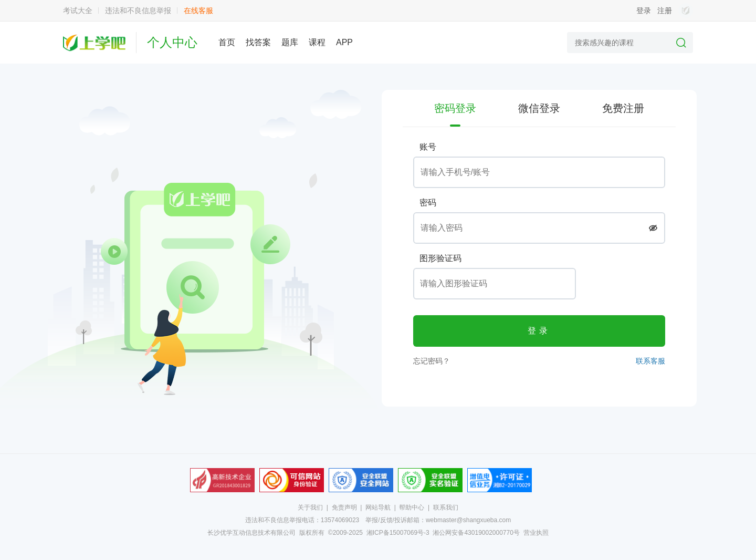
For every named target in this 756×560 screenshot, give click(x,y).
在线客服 (198, 11)
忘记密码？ (432, 361)
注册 (665, 11)
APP (344, 42)
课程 (317, 42)
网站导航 (378, 507)
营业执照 (536, 533)
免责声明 (344, 507)
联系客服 (650, 361)
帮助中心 (412, 507)
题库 (290, 42)
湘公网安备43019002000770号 (476, 533)
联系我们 (446, 507)
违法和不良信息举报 (138, 11)
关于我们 (310, 507)
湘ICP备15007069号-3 (398, 533)
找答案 (258, 42)
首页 (227, 42)
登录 (644, 11)
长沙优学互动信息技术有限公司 (251, 533)
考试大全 (78, 11)
